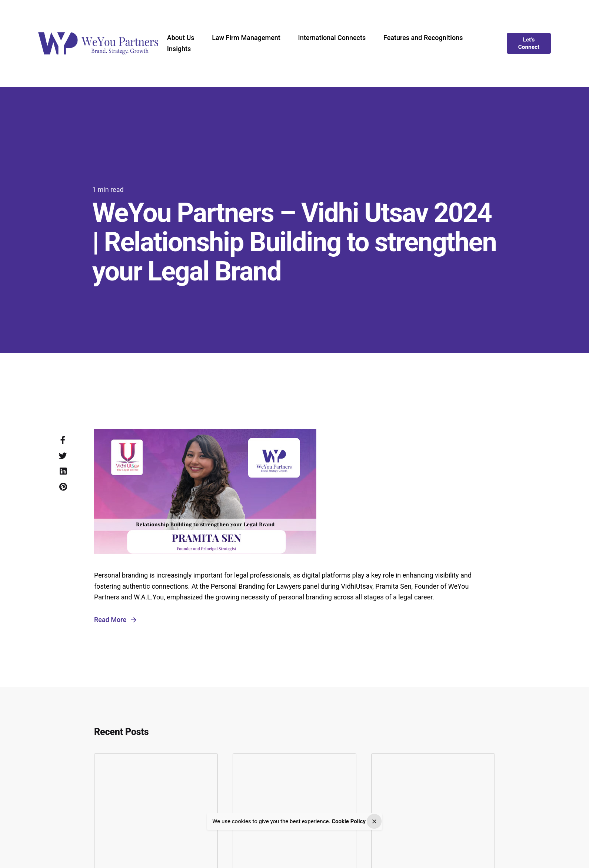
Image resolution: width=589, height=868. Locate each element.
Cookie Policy (349, 822)
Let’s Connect (529, 43)
